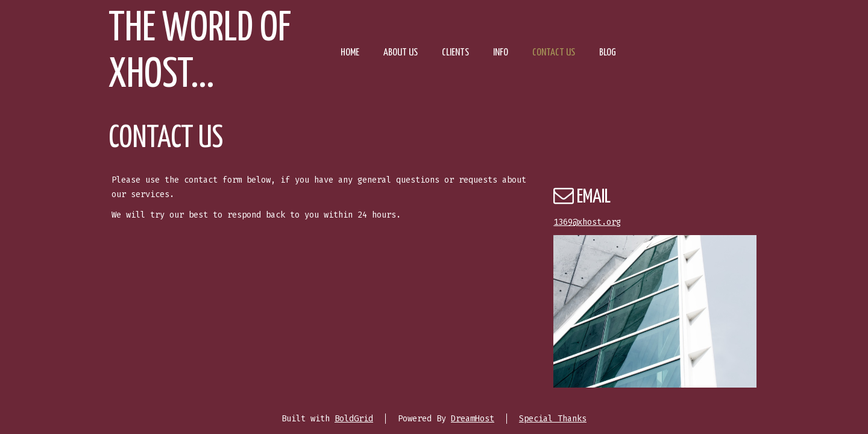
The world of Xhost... (200, 52)
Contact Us (554, 53)
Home (350, 53)
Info (501, 53)
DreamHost (473, 419)
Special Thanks (553, 419)
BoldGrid (354, 419)
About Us (401, 53)
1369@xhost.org (587, 222)
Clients (455, 53)
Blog (608, 53)
